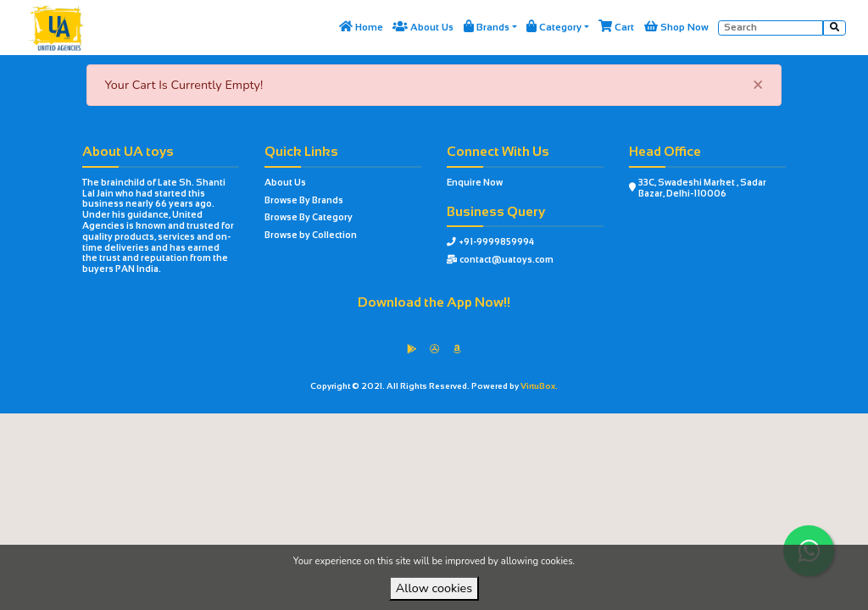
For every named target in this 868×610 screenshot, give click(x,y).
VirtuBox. (539, 386)
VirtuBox (462, 427)
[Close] (758, 85)
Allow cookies (434, 588)
